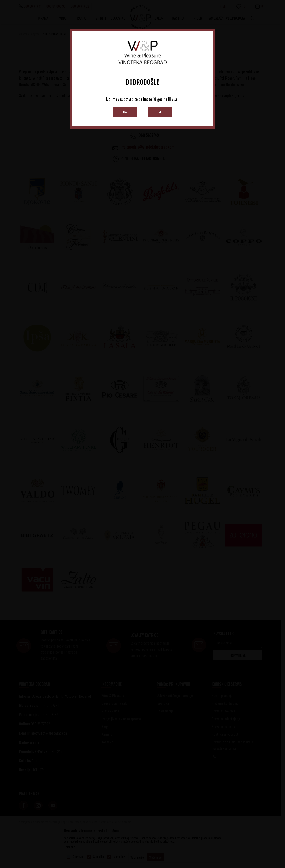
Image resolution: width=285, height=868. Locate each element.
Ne (160, 112)
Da (125, 112)
